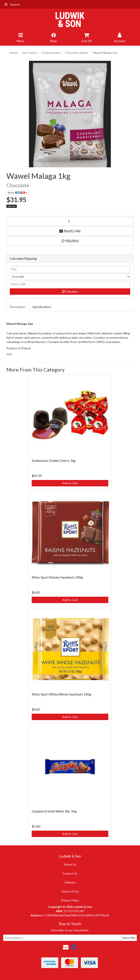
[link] (74, 947)
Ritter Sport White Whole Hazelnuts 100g (61, 694)
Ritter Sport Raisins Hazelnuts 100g (57, 577)
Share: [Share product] (17, 193)
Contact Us (70, 873)
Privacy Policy (70, 900)
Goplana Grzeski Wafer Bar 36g (54, 811)
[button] (70, 241)
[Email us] (66, 947)
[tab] (18, 307)
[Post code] (70, 284)
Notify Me (70, 231)
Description (18, 307)
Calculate (70, 291)
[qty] (70, 269)
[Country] (70, 277)
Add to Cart (70, 483)
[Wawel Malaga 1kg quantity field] (70, 221)
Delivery (70, 882)
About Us (70, 864)
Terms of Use (70, 891)
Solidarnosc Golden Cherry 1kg (54, 461)
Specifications (42, 307)
